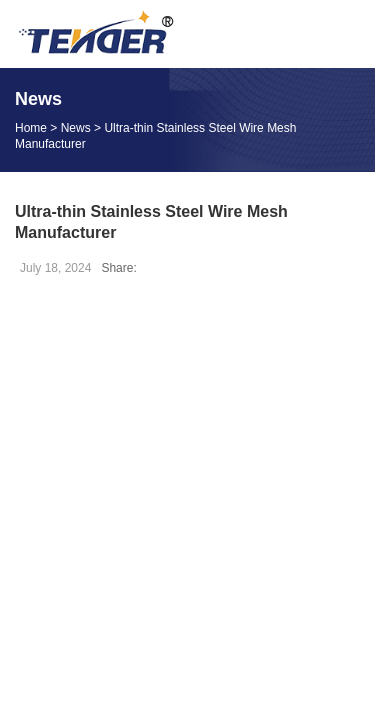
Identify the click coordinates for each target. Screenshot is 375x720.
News (76, 128)
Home (31, 128)
